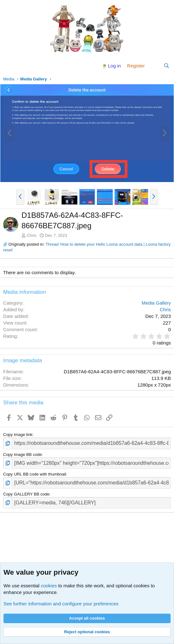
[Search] (167, 66)
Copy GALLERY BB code (26, 494)
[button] (20, 197)
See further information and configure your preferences (61, 604)
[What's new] (154, 66)
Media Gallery (156, 303)
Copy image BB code (22, 455)
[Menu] (9, 66)
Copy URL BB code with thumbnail (35, 474)
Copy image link (18, 435)
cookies (49, 586)
